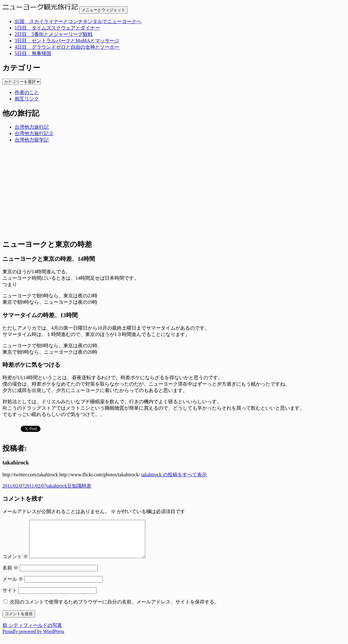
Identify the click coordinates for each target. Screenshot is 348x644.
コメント (15, 564)
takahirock (57, 486)
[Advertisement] (174, 191)
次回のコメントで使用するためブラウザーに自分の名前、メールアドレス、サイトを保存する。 (114, 609)
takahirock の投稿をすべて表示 (174, 475)
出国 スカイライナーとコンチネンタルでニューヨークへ (78, 21)
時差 (86, 486)
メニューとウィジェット (103, 10)
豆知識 (74, 486)
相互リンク (27, 99)
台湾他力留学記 (32, 140)
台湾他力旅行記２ (34, 133)
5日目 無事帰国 (33, 53)
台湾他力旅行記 (32, 127)
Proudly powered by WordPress (33, 639)
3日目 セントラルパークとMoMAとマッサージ (67, 41)
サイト (10, 598)
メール (13, 586)
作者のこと (27, 92)
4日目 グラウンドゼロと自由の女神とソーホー (67, 47)
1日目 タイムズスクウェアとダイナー (57, 28)
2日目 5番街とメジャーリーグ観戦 (54, 34)
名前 (10, 575)
